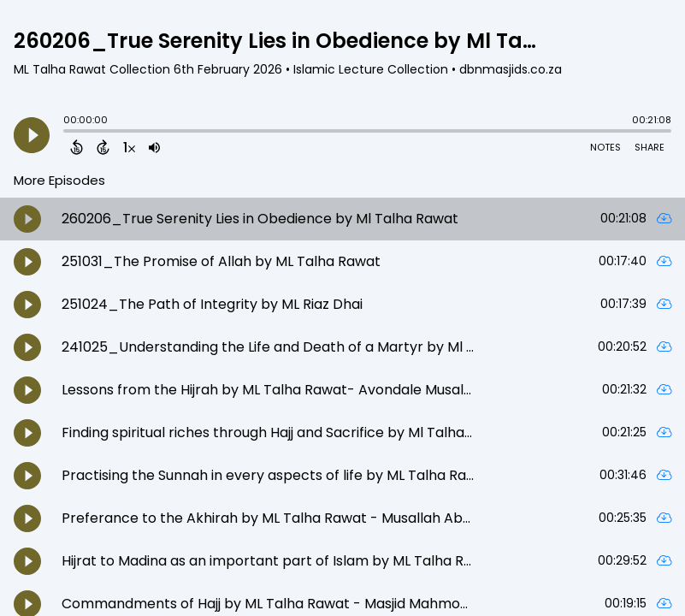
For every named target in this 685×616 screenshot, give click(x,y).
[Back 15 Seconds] (77, 147)
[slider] (68, 133)
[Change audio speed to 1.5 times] (129, 147)
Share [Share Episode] (650, 147)
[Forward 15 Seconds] (103, 147)
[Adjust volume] (154, 147)
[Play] (32, 135)
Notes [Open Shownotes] (605, 147)
